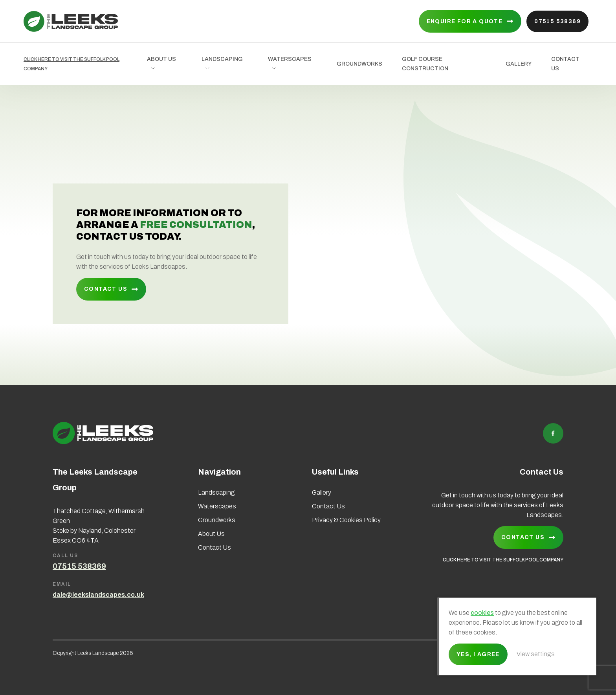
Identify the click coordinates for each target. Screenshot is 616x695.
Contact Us (565, 64)
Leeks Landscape (71, 21)
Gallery (519, 64)
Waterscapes (290, 59)
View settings (536, 654)
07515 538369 (557, 21)
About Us (161, 59)
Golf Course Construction (425, 64)
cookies (482, 613)
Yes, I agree (478, 654)
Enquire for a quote (465, 21)
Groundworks (359, 64)
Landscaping (222, 59)
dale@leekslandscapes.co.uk (98, 595)
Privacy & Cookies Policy (346, 520)
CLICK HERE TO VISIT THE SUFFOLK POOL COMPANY (71, 64)
